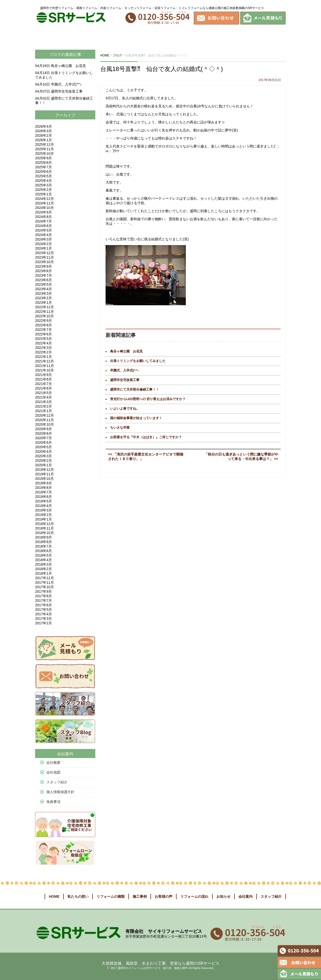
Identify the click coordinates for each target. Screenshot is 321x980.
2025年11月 (45, 149)
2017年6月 (44, 605)
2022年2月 (44, 352)
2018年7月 (44, 546)
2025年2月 (44, 190)
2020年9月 (44, 429)
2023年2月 (44, 298)
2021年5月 (44, 393)
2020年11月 (45, 420)
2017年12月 (45, 578)
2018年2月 (44, 569)
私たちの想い (70, 37)
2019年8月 (44, 488)
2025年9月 (44, 158)
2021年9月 (44, 375)
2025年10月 (45, 154)
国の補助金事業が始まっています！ (136, 418)
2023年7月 (44, 275)
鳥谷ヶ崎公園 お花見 (126, 351)
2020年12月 (45, 415)
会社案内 (271, 37)
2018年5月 (44, 555)
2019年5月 (44, 501)
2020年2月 (44, 461)
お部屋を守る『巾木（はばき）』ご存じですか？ (146, 437)
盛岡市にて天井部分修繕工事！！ (135, 390)
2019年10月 (45, 479)
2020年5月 (44, 447)
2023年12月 (45, 253)
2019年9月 (44, 483)
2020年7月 (44, 438)
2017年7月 (44, 600)
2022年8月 (44, 325)
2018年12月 (45, 524)
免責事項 (53, 802)
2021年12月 (45, 361)
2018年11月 (45, 528)
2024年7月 (44, 221)
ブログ (55, 55)
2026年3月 (44, 131)
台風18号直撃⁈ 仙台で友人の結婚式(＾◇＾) (162, 69)
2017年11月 (45, 582)
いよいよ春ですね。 (125, 409)
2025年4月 (44, 181)
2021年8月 (44, 379)
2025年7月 (44, 167)
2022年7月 (44, 330)
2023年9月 (44, 266)
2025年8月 (44, 163)
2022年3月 (44, 348)
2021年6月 (44, 388)
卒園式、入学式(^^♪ (125, 370)
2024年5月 (44, 230)
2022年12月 (45, 307)
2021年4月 (44, 397)
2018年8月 (44, 542)
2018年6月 (44, 551)
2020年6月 (44, 442)
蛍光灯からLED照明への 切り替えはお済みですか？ (148, 399)
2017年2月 (44, 623)
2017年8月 (44, 596)
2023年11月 (45, 257)
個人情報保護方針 (60, 792)
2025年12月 (45, 144)
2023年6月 (44, 280)
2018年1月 (44, 573)
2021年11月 (45, 366)
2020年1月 (44, 465)
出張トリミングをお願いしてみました (138, 361)
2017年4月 (44, 614)
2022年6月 (44, 334)
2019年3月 (44, 510)
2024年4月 (44, 235)
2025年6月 (44, 172)
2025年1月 (44, 194)
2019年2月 (44, 515)
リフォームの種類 (109, 37)
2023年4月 (44, 289)
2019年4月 (44, 506)
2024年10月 (45, 208)
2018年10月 (45, 533)
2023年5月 (44, 284)
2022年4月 (44, 343)
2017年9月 (44, 591)
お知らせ (244, 37)
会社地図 (53, 772)
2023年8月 (44, 271)
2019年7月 (44, 492)
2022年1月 (44, 357)
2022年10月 (45, 316)
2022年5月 (44, 339)
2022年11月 (45, 312)
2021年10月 (45, 370)
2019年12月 (45, 470)
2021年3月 (44, 402)
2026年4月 (44, 126)
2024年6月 (44, 226)
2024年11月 (45, 203)
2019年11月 (45, 474)
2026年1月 (44, 140)
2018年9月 (44, 537)
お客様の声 (173, 37)
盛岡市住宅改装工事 (125, 380)
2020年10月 (45, 424)
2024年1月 (44, 248)
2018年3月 (44, 564)
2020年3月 (44, 456)
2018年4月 (44, 560)
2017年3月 (44, 619)
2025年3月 (44, 185)
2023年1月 (44, 303)
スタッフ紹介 (57, 782)
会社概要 (53, 763)
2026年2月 (44, 135)
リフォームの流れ (210, 37)
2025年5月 (44, 176)
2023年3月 (44, 293)
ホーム (44, 37)
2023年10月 (45, 262)
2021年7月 (44, 384)
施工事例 (144, 37)
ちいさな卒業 (120, 428)
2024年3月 (44, 239)
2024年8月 (44, 217)
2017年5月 (44, 610)
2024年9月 (44, 212)
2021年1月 (44, 411)
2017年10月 (45, 587)
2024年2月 (44, 244)
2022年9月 (44, 321)
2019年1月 (44, 519)
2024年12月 (45, 199)
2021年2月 (44, 406)
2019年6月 (44, 497)
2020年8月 (44, 433)
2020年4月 (44, 451)
